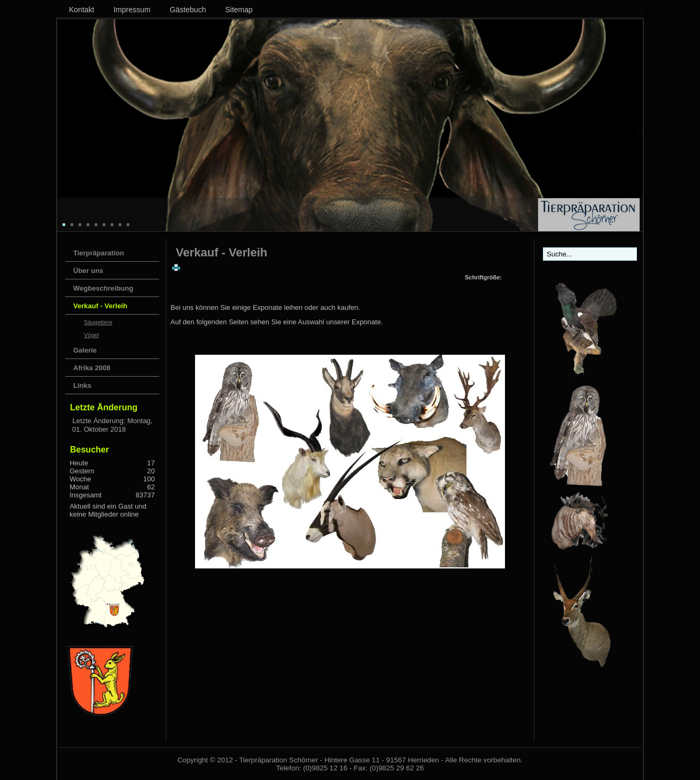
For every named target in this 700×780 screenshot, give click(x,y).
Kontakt (81, 10)
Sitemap (239, 10)
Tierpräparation (99, 253)
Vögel (91, 335)
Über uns (88, 271)
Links (82, 385)
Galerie (85, 350)
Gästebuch (188, 10)
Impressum (132, 10)
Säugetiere (98, 322)
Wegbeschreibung (103, 288)
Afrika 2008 (92, 368)
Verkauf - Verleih (100, 306)
